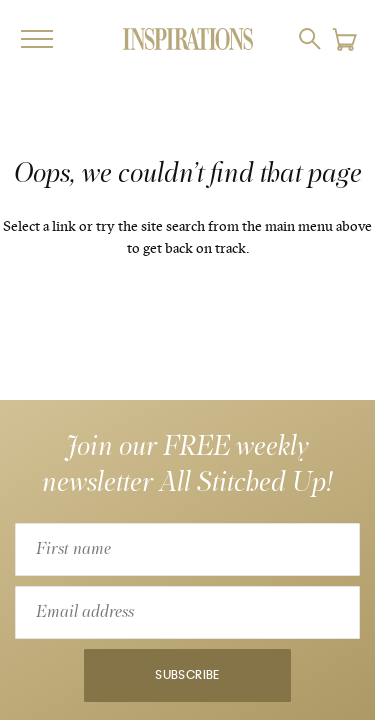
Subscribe (187, 675)
